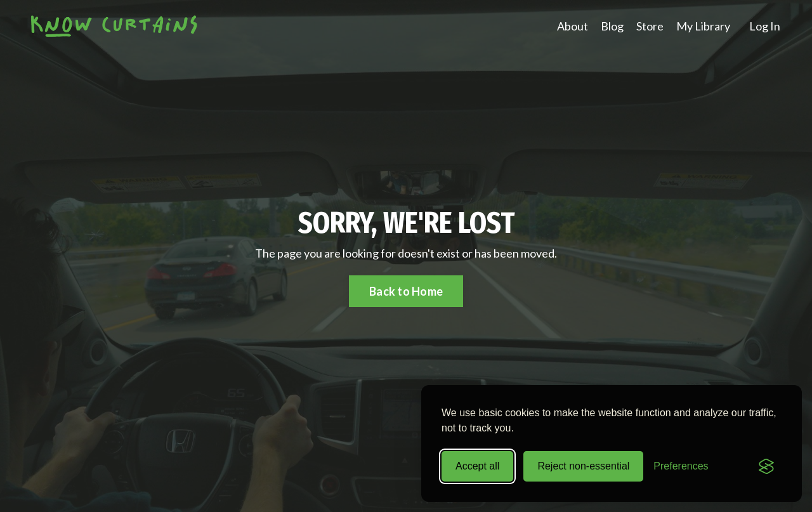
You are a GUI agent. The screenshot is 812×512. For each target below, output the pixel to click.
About (573, 26)
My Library (703, 26)
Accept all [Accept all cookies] (477, 466)
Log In (765, 26)
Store (650, 26)
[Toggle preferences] (681, 466)
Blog (612, 26)
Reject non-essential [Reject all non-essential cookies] (583, 466)
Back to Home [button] (406, 291)
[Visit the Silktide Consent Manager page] (766, 466)
